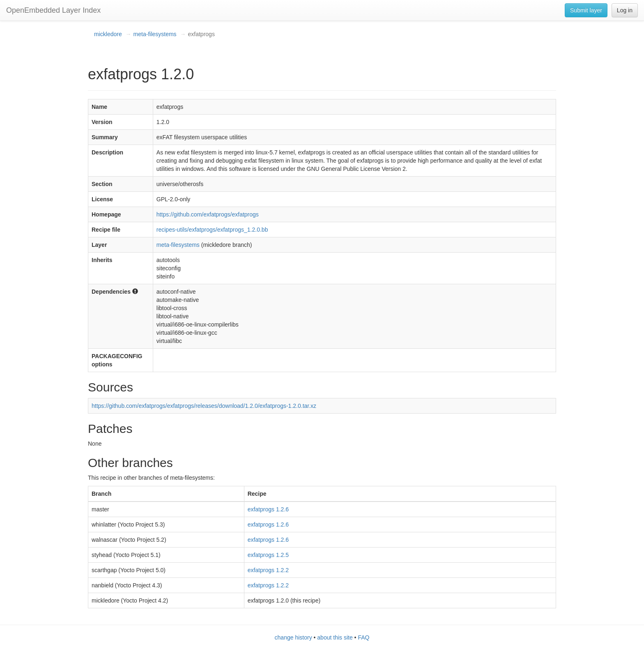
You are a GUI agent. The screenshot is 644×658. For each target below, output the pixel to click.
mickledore (108, 34)
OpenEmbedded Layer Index (53, 10)
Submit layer (586, 10)
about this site (335, 637)
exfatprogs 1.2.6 (268, 509)
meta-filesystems (155, 34)
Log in (625, 10)
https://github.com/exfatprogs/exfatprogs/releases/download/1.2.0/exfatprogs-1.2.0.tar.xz (204, 406)
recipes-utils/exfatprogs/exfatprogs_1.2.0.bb (212, 230)
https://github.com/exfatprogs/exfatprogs (208, 214)
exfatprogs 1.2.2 (268, 570)
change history (293, 637)
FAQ (363, 637)
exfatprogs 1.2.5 (268, 555)
